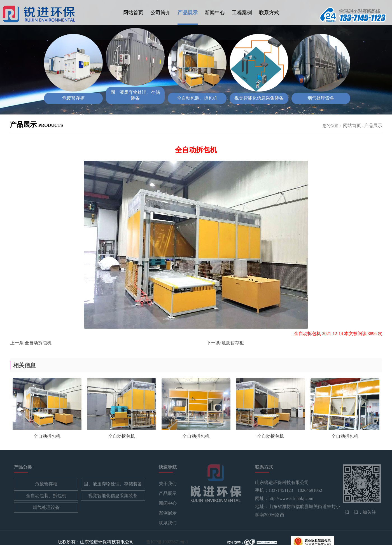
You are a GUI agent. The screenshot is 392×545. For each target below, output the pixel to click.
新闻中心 (215, 13)
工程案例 (242, 13)
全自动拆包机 (38, 343)
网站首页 (133, 13)
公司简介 (160, 13)
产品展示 (188, 13)
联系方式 (269, 13)
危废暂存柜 (233, 343)
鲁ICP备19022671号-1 (167, 542)
